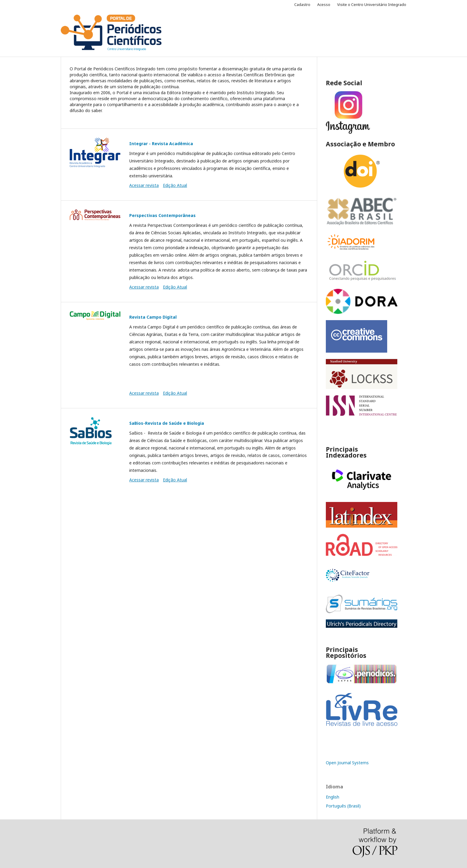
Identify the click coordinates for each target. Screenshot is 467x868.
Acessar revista (144, 185)
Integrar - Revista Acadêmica (161, 144)
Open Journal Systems (347, 763)
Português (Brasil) (343, 806)
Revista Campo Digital (153, 317)
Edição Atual (175, 185)
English (333, 797)
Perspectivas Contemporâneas (162, 215)
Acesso (324, 4)
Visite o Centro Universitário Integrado (372, 4)
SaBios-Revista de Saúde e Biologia (167, 423)
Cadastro (302, 4)
